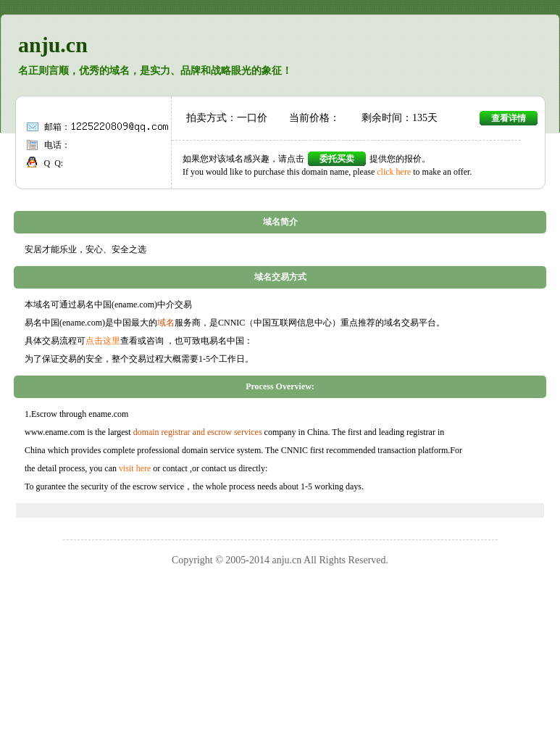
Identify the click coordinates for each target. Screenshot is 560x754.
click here (394, 172)
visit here (135, 468)
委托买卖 (337, 159)
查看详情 (509, 118)
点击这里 (103, 341)
